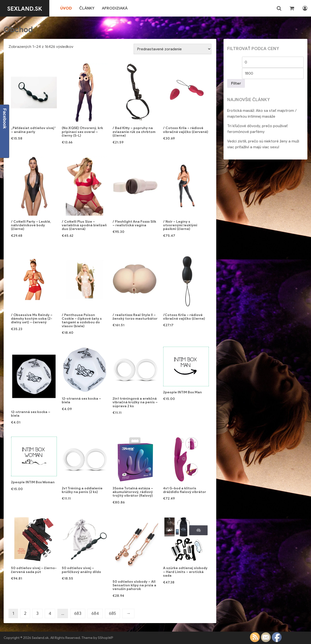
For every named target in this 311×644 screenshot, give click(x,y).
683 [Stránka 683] (78, 613)
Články (93, 8)
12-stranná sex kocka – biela (31, 414)
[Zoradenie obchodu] (173, 49)
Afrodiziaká (121, 8)
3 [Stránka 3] (37, 613)
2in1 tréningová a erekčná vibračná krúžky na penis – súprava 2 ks (135, 402)
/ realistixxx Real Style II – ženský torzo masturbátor (135, 317)
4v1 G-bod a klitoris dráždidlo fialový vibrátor (185, 490)
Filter (236, 83)
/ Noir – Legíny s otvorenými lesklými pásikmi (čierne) (180, 225)
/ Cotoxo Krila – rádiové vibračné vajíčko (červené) (186, 130)
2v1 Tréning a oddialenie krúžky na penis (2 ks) (82, 490)
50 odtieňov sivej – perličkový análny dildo (81, 570)
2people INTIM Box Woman (33, 482)
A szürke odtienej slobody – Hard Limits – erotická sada (185, 572)
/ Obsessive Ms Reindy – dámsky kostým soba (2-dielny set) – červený (32, 319)
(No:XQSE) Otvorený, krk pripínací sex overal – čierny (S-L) (82, 132)
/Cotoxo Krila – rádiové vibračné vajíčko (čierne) (184, 317)
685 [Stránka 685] (112, 613)
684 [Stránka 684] (95, 613)
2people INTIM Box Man (182, 392)
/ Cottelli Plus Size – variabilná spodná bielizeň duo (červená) (84, 225)
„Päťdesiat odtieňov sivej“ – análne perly (33, 130)
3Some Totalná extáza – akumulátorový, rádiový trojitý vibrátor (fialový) (133, 492)
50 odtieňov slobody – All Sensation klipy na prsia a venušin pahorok (134, 585)
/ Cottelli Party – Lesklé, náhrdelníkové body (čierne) (31, 225)
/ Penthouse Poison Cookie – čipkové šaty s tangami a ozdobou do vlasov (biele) (82, 321)
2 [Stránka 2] (25, 613)
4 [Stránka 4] (50, 613)
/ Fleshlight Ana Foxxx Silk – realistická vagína (134, 223)
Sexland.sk (28, 8)
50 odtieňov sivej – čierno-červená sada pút (34, 570)
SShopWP (106, 638)
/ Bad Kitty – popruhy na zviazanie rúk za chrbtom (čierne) (134, 132)
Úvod (72, 8)
